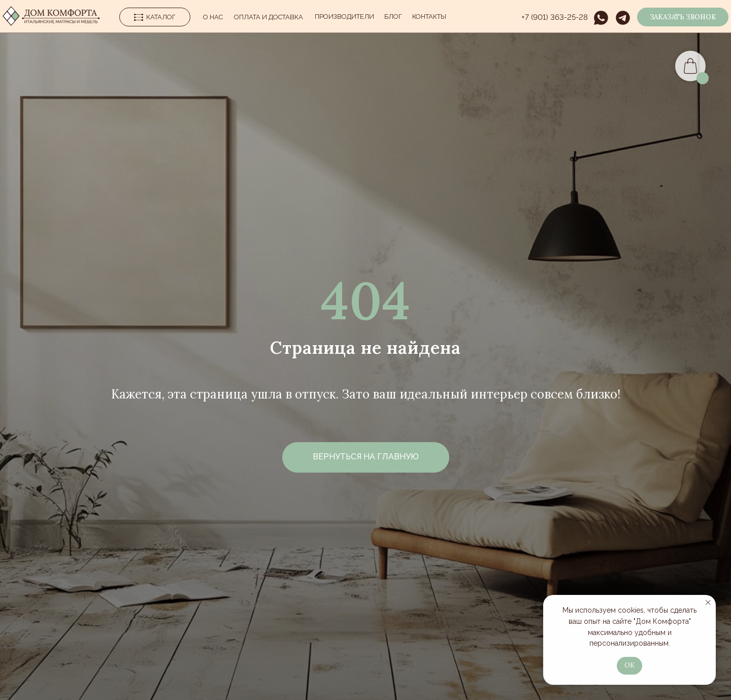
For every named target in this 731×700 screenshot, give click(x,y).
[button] (683, 17)
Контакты (429, 16)
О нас (213, 17)
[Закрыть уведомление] (708, 603)
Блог (393, 16)
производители (344, 16)
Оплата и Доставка (269, 17)
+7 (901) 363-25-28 (555, 17)
